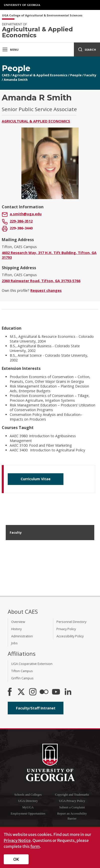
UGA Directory (28, 801)
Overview (18, 622)
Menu (10, 49)
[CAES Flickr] (44, 692)
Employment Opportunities (28, 814)
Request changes (46, 290)
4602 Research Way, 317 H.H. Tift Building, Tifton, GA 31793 (49, 255)
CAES (6, 75)
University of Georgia (22, 5)
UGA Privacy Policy (72, 801)
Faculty (90, 75)
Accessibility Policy (70, 636)
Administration (22, 636)
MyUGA (28, 807)
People (76, 75)
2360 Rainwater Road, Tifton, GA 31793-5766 (41, 281)
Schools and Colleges (28, 795)
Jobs (14, 643)
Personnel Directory (71, 622)
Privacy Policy (66, 629)
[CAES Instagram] (33, 692)
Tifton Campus (22, 671)
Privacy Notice (17, 840)
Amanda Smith (16, 80)
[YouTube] (56, 692)
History (16, 629)
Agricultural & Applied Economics (40, 75)
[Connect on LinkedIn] (68, 692)
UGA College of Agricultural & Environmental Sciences (42, 16)
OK (16, 859)
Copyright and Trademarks (72, 795)
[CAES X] (22, 692)
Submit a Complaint (72, 807)
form (35, 846)
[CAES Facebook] (10, 692)
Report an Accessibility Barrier (72, 816)
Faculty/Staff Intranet (36, 708)
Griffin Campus (22, 678)
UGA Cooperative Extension (32, 664)
